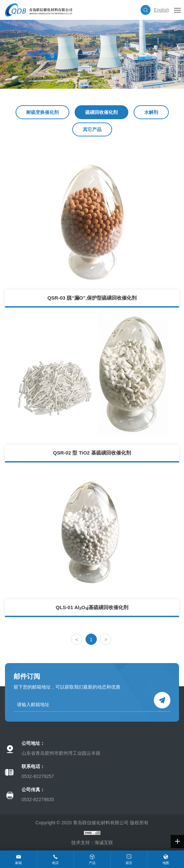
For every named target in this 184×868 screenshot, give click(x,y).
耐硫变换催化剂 (42, 112)
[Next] (106, 639)
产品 (92, 863)
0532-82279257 (38, 776)
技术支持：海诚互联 (92, 843)
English (161, 10)
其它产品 (92, 129)
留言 (129, 863)
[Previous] (77, 639)
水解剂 (151, 112)
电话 (55, 863)
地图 (166, 863)
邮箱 (19, 863)
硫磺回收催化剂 (101, 112)
